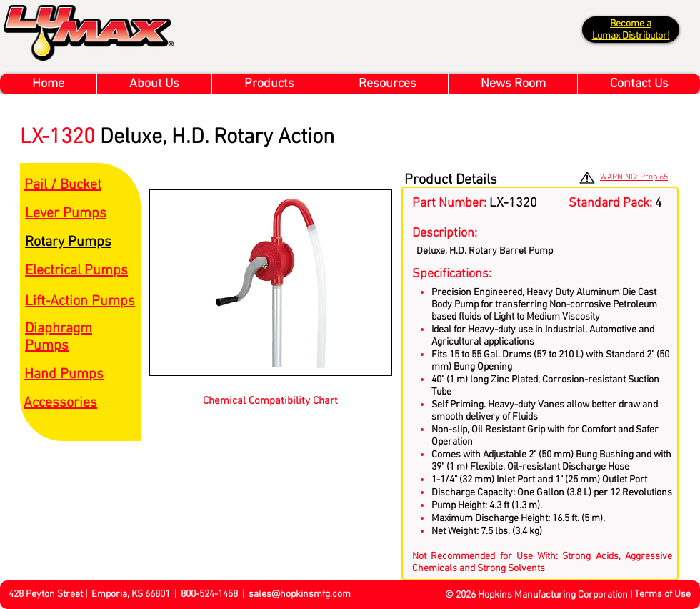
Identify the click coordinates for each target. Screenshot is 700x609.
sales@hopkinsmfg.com (300, 594)
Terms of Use (662, 594)
